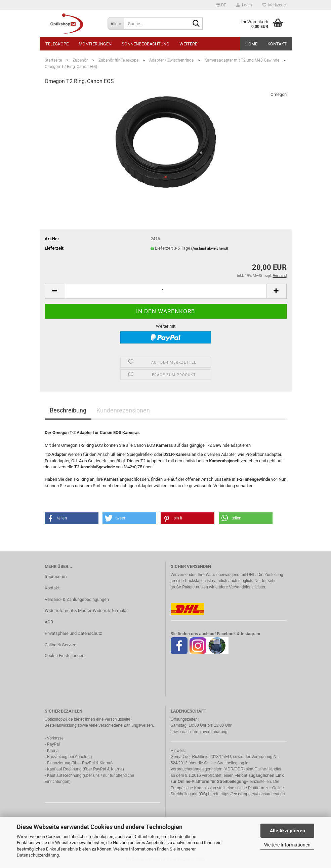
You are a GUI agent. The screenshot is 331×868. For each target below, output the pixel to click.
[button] (221, 5)
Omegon (279, 94)
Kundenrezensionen (123, 410)
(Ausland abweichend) (210, 248)
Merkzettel (274, 5)
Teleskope (57, 44)
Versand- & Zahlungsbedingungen (77, 599)
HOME (251, 44)
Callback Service (60, 645)
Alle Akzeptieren (287, 831)
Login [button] (244, 5)
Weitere (188, 44)
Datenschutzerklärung (38, 855)
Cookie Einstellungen (65, 656)
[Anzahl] (166, 291)
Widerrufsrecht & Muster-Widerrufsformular (86, 610)
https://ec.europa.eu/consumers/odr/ (253, 794)
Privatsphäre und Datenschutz (73, 633)
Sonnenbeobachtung (146, 44)
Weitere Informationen (287, 845)
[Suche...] (116, 24)
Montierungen (95, 44)
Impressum (56, 576)
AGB (49, 622)
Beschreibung (68, 410)
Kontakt (277, 44)
